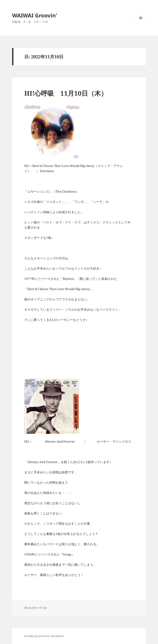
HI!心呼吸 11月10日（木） (66, 93)
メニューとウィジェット (141, 23)
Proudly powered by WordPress (44, 636)
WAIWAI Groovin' (35, 15)
